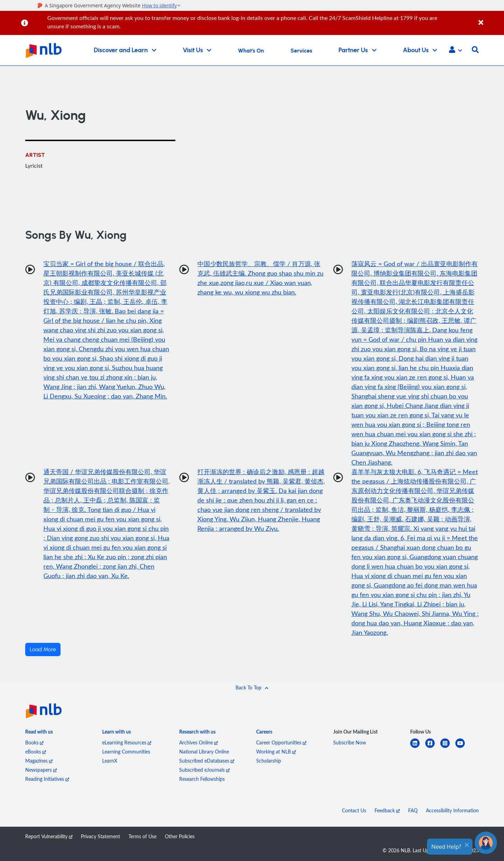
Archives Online (198, 742)
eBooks (36, 752)
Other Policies (180, 836)
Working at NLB (276, 752)
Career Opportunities (281, 742)
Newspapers (41, 770)
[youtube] (463, 747)
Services (301, 51)
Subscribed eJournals (204, 770)
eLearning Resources (127, 742)
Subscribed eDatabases (207, 761)
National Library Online (204, 752)
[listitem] (39, 733)
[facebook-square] (433, 747)
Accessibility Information (452, 810)
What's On (251, 51)
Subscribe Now (350, 742)
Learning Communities (126, 752)
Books (34, 742)
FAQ (413, 810)
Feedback (387, 810)
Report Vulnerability (49, 836)
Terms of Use (142, 836)
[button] (456, 50)
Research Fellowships (202, 779)
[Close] (490, 19)
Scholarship (269, 761)
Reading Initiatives (47, 779)
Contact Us (354, 810)
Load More (43, 650)
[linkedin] (418, 747)
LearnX (110, 761)
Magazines (39, 761)
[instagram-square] (448, 747)
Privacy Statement (100, 836)
